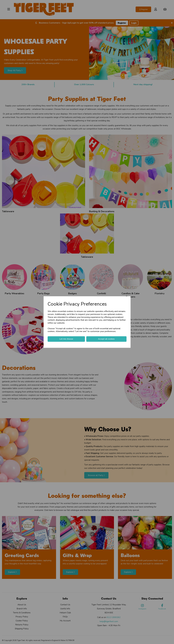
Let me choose (66, 339)
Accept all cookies (106, 339)
